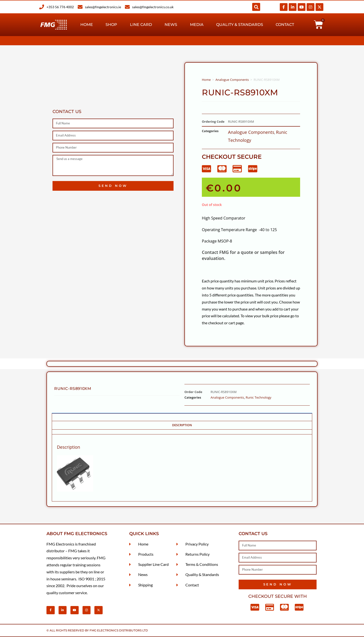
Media (197, 25)
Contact (285, 25)
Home (87, 25)
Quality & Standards (240, 25)
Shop (111, 25)
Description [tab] (182, 425)
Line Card (141, 25)
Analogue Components (232, 80)
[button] (256, 7)
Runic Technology (258, 397)
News (171, 25)
